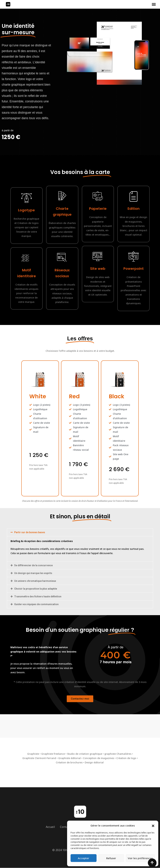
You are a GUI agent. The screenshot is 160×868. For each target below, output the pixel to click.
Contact (65, 827)
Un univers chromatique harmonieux (35, 581)
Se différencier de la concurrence (33, 565)
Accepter (83, 858)
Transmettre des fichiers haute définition (38, 596)
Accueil (50, 827)
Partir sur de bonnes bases (30, 532)
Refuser (111, 858)
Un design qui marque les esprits (33, 573)
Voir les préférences (140, 858)
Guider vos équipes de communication (36, 604)
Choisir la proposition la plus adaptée (36, 589)
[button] (153, 825)
